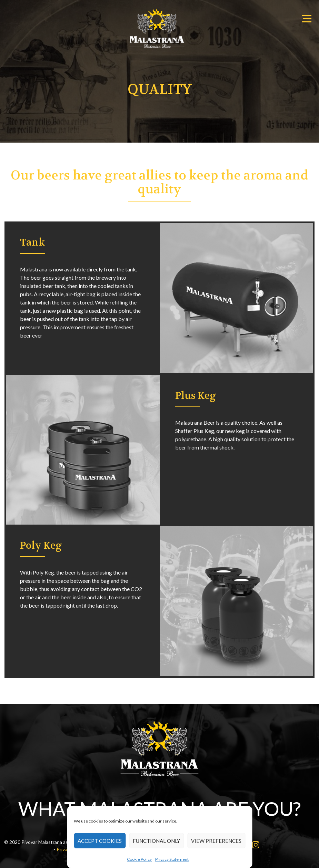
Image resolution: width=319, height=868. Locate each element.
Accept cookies (100, 841)
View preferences (216, 841)
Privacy (64, 849)
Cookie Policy (139, 859)
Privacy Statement (172, 859)
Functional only (156, 841)
